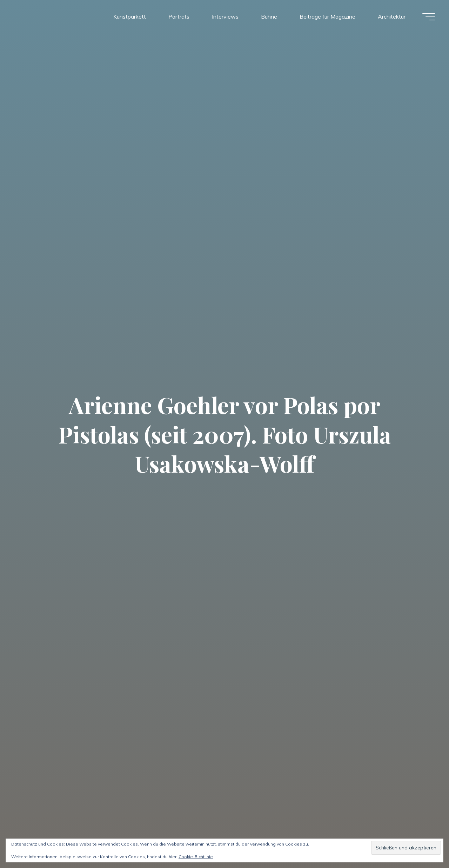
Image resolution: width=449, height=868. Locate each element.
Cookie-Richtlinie (196, 857)
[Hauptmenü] (429, 17)
